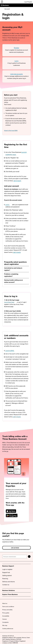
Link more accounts (16, 74)
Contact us (6, 585)
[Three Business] (2, 2)
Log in (16, 61)
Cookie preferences (8, 629)
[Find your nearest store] (15, 557)
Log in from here (10, 302)
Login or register (7, 569)
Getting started (7, 575)
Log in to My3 (11, 351)
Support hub (6, 572)
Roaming (5, 579)
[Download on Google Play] (12, 516)
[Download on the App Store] (11, 511)
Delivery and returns (9, 582)
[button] (16, 5)
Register (16, 48)
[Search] (29, 557)
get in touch (17, 181)
